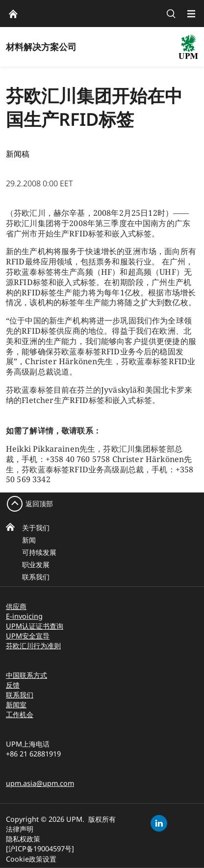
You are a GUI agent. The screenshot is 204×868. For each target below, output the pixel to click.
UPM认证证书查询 (35, 626)
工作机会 (20, 714)
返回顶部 (39, 504)
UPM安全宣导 (28, 636)
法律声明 (20, 829)
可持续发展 (39, 552)
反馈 (13, 685)
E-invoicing (24, 616)
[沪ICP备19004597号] (40, 849)
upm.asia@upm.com (40, 783)
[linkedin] (159, 823)
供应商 (16, 606)
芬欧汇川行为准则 (33, 646)
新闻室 (16, 705)
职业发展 (36, 564)
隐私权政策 (23, 839)
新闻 (29, 540)
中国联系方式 (26, 675)
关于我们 (36, 528)
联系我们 (36, 577)
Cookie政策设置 (31, 859)
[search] (171, 14)
